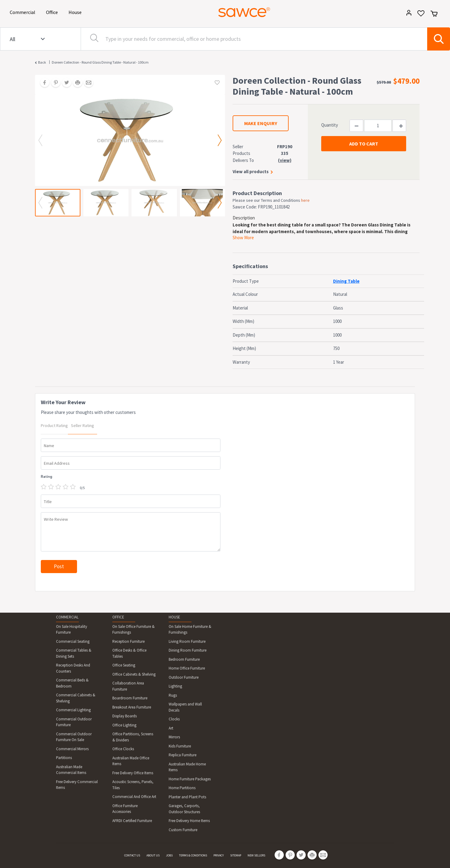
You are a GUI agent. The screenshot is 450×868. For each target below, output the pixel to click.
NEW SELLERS (256, 855)
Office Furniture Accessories (125, 809)
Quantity (330, 125)
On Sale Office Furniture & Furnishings (134, 630)
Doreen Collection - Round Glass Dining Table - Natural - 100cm (100, 62)
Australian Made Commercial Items (71, 770)
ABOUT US (153, 855)
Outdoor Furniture (184, 677)
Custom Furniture (183, 830)
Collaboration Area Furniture (128, 686)
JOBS (169, 855)
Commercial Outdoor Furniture (74, 722)
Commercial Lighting (73, 710)
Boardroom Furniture (130, 698)
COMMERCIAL (67, 617)
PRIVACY (219, 855)
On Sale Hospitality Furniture (72, 630)
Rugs (173, 695)
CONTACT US (132, 855)
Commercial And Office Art (134, 797)
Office (53, 12)
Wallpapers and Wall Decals (185, 707)
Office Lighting (124, 725)
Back (42, 62)
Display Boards (125, 716)
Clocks (174, 719)
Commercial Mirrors (72, 749)
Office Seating (124, 665)
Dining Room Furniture (188, 650)
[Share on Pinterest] (54, 83)
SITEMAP (236, 855)
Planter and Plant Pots (187, 797)
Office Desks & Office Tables (129, 653)
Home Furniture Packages (190, 779)
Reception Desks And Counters (73, 668)
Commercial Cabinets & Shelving (76, 698)
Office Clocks (123, 749)
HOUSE (174, 617)
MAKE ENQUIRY (261, 123)
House (76, 12)
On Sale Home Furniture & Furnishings (190, 630)
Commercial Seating (73, 641)
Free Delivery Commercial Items (77, 785)
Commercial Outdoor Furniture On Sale (74, 737)
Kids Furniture (180, 746)
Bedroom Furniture (184, 659)
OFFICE (118, 617)
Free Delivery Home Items (189, 821)
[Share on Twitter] (65, 83)
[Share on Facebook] (43, 83)
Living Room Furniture (187, 641)
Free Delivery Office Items (133, 773)
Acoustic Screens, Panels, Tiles (133, 785)
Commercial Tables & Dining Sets (74, 653)
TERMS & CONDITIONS (193, 855)
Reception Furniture (128, 641)
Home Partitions (182, 788)
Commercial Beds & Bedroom (72, 683)
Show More (243, 238)
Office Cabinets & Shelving (134, 674)
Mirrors (174, 737)
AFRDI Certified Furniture (132, 821)
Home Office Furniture (187, 668)
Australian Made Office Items (131, 761)
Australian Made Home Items (187, 767)
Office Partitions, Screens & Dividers (133, 737)
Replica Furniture (183, 755)
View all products (251, 171)
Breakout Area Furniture (132, 707)
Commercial (24, 12)
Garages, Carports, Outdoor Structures (184, 809)
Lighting (175, 686)
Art (171, 728)
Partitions (64, 758)
